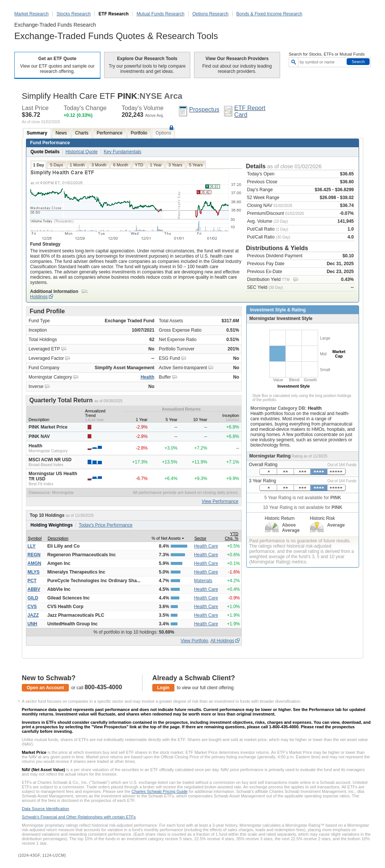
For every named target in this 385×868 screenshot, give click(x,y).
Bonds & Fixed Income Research (269, 14)
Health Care (206, 546)
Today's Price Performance (105, 525)
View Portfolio (194, 641)
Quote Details (45, 152)
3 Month (99, 165)
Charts (82, 133)
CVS (32, 607)
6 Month (121, 165)
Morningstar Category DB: (279, 408)
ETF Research (114, 14)
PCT (32, 581)
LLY (32, 546)
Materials (203, 581)
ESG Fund (170, 358)
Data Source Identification (45, 809)
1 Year (156, 165)
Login (163, 688)
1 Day (39, 165)
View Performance (220, 501)
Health (148, 377)
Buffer (165, 377)
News (61, 133)
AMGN (34, 563)
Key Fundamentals (123, 152)
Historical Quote (81, 152)
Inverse (36, 386)
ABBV (34, 589)
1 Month (77, 165)
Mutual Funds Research (160, 14)
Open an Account (45, 688)
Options (163, 133)
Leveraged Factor (46, 358)
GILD (33, 598)
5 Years (196, 165)
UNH (32, 624)
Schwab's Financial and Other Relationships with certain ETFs (79, 817)
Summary (37, 133)
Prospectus (204, 109)
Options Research (211, 14)
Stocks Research (74, 14)
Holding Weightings (52, 525)
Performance (110, 133)
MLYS (33, 572)
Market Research (31, 14)
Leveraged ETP (44, 349)
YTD (139, 165)
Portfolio (139, 133)
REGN (34, 555)
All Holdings (222, 641)
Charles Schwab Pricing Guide (160, 791)
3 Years (175, 165)
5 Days (56, 165)
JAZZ (33, 615)
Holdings (39, 297)
